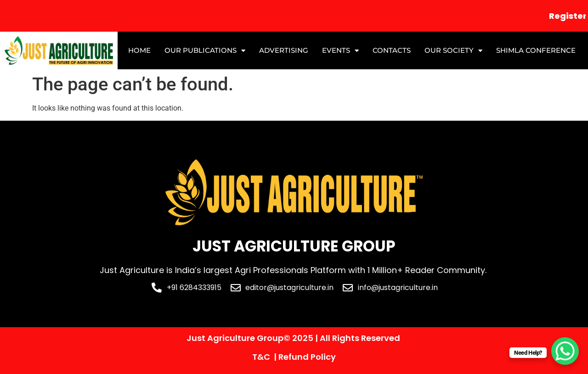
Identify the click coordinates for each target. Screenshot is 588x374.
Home (139, 50)
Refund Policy (307, 357)
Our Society (453, 51)
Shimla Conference (536, 50)
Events (340, 51)
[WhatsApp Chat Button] (565, 351)
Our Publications (205, 51)
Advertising (284, 50)
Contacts (392, 50)
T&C (261, 357)
